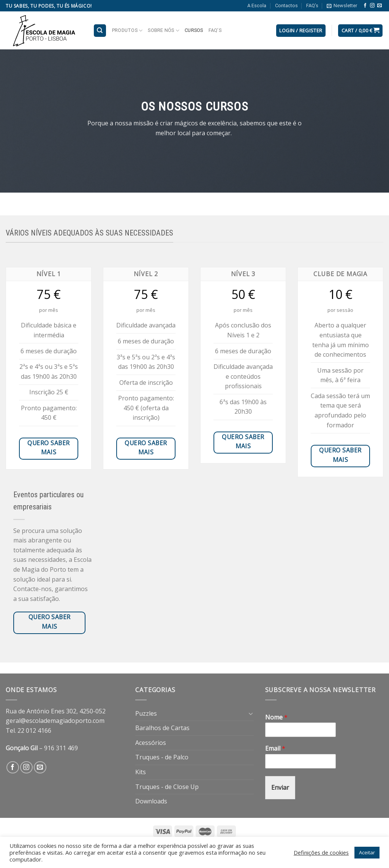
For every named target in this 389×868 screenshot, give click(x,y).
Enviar (280, 787)
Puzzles (146, 713)
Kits (141, 772)
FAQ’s (312, 6)
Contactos (286, 6)
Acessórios (151, 743)
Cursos (194, 30)
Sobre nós (164, 31)
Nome (276, 717)
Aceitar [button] (367, 852)
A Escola (257, 6)
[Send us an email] (380, 6)
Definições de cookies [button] (321, 852)
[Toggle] (251, 713)
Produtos (127, 31)
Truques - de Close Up (167, 787)
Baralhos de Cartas (162, 728)
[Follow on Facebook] (365, 6)
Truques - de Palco (162, 757)
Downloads (151, 801)
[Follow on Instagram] (372, 6)
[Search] (100, 31)
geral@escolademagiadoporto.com (55, 721)
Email (275, 749)
